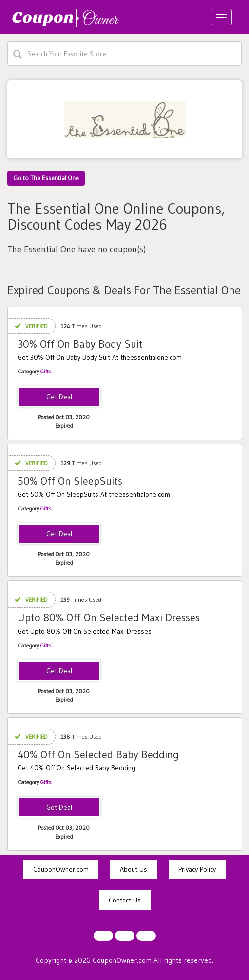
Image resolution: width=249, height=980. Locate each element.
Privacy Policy (197, 869)
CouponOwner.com (61, 869)
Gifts (46, 371)
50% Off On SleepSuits (70, 481)
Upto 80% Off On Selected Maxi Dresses (109, 617)
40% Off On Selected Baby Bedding (98, 755)
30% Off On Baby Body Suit (80, 344)
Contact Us (125, 900)
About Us (134, 869)
